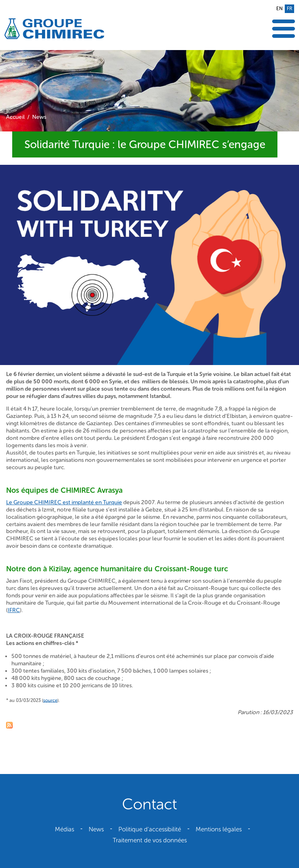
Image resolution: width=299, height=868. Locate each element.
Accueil (15, 117)
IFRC (14, 610)
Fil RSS (9, 725)
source (50, 700)
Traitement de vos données (150, 840)
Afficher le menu (284, 29)
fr (289, 9)
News (39, 117)
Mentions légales (219, 829)
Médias (64, 829)
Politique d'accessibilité (150, 829)
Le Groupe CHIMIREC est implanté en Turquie (64, 502)
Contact (149, 804)
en (279, 9)
